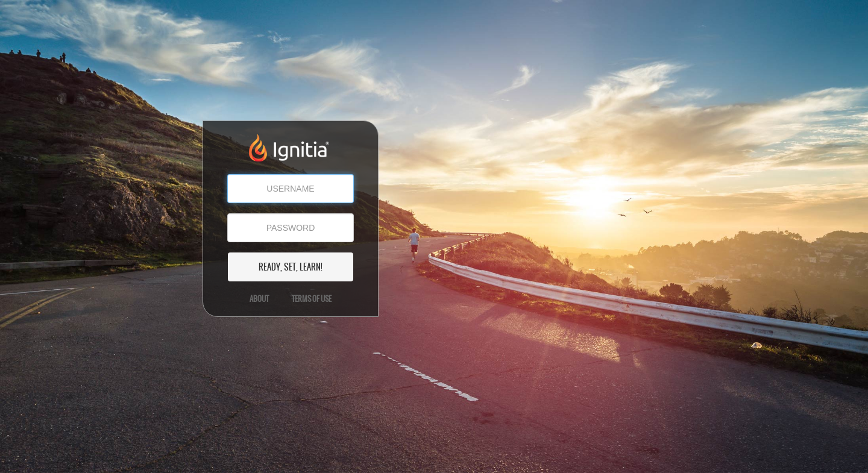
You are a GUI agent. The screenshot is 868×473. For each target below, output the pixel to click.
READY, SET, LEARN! (291, 267)
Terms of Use (312, 299)
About (259, 299)
